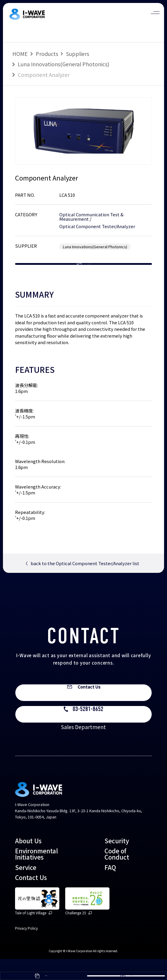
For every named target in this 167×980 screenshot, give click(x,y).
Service (26, 888)
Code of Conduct (117, 875)
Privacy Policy (26, 949)
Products (47, 54)
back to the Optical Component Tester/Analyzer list (81, 582)
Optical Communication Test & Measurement (91, 217)
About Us (28, 862)
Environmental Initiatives (36, 875)
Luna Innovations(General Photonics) (63, 64)
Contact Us (31, 898)
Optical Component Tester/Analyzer (97, 226)
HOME (20, 54)
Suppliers (78, 54)
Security (117, 862)
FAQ (110, 888)
